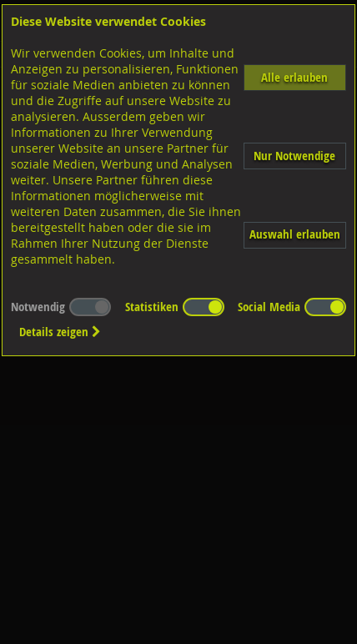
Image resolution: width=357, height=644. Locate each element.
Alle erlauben (294, 77)
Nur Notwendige (294, 156)
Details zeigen (60, 332)
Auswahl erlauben (295, 234)
